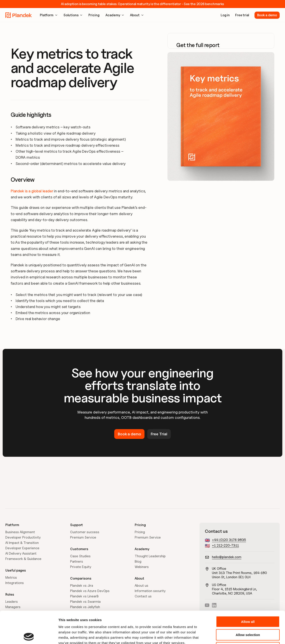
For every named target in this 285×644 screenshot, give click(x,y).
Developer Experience (22, 548)
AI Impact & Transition (22, 543)
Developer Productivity (23, 537)
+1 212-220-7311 (225, 545)
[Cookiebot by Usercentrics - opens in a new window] (29, 635)
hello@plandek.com (227, 557)
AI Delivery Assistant (21, 553)
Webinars (142, 567)
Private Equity (81, 567)
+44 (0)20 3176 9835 (229, 540)
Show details (234, 635)
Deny (248, 616)
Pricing (140, 532)
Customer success (85, 532)
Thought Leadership (150, 556)
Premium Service (83, 537)
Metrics (11, 578)
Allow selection (248, 603)
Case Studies (80, 556)
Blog (138, 562)
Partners (77, 562)
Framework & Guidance (23, 559)
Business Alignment (20, 532)
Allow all (248, 589)
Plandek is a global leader (32, 191)
